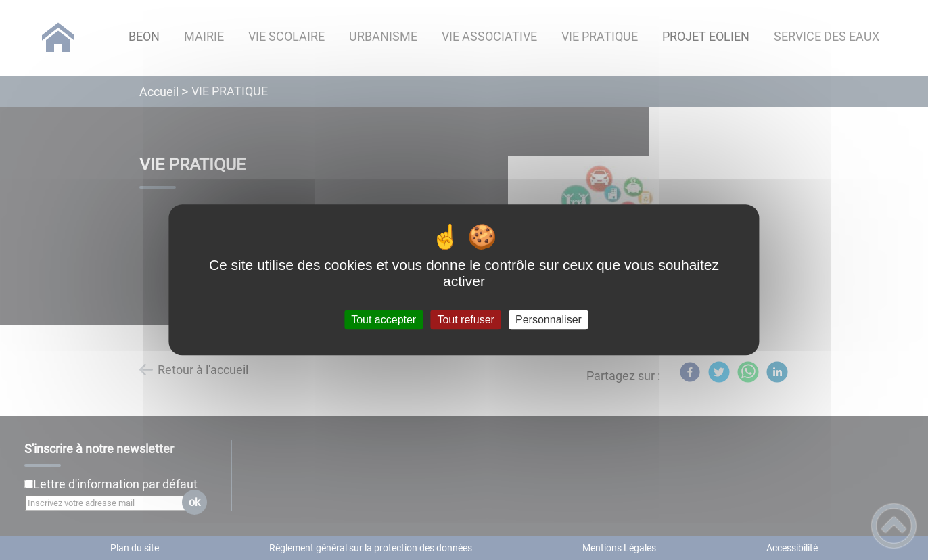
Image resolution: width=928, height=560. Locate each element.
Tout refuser (465, 320)
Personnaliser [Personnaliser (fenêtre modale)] (549, 320)
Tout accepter (384, 320)
